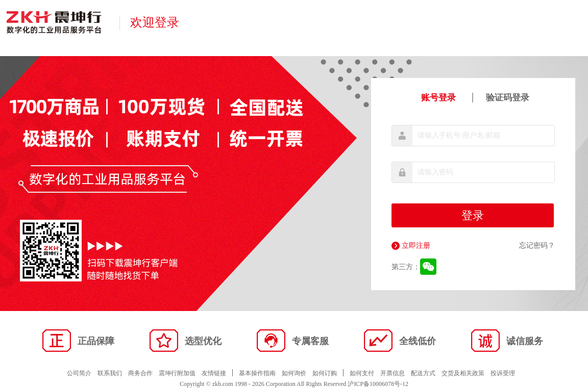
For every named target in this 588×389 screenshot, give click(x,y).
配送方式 (423, 373)
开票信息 (393, 373)
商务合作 (140, 373)
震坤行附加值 (177, 373)
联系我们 (110, 373)
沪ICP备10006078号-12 (378, 384)
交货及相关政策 (463, 373)
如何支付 (362, 373)
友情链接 (214, 373)
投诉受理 (503, 373)
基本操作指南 (257, 373)
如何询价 (294, 373)
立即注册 (411, 246)
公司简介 (79, 373)
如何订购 (325, 373)
